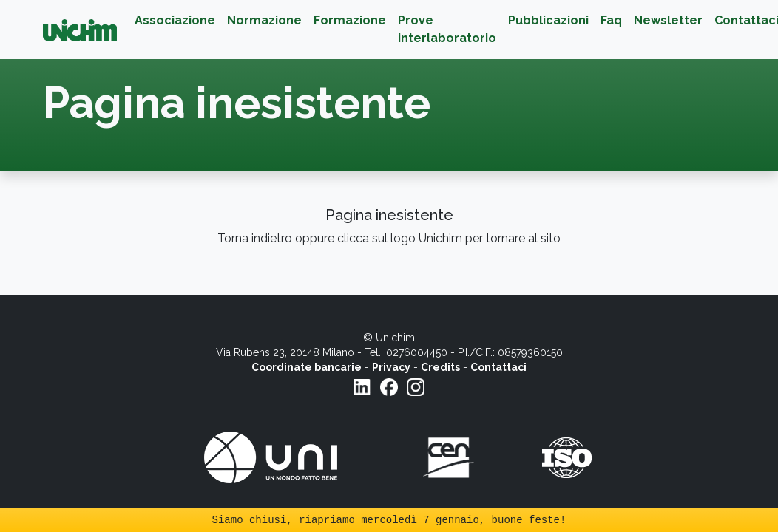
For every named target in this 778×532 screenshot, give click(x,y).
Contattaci (498, 367)
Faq (611, 20)
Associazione (175, 20)
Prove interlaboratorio (447, 29)
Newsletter (668, 20)
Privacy (391, 367)
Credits (440, 367)
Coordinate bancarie (307, 367)
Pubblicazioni (548, 20)
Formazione (350, 20)
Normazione (264, 20)
